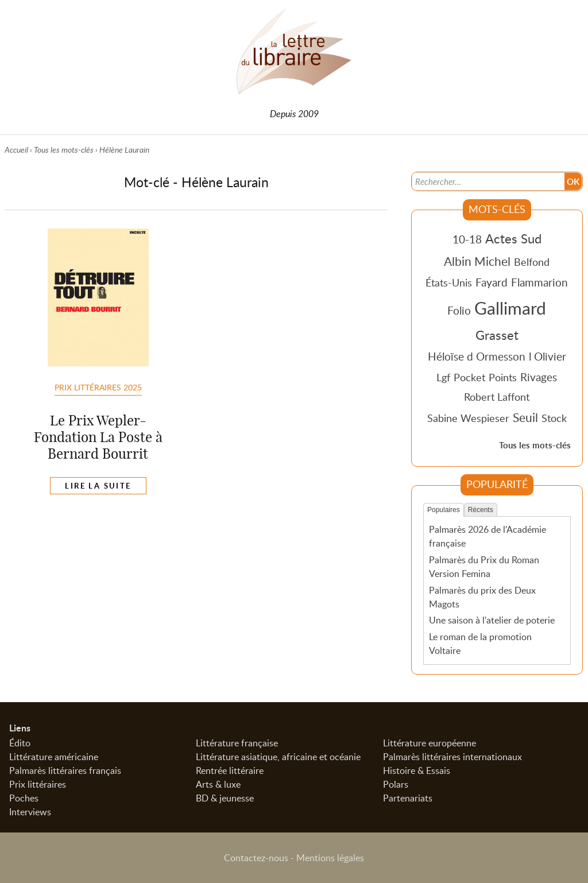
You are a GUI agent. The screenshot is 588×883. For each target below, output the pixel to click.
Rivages (539, 377)
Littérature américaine (54, 757)
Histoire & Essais (417, 770)
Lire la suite (98, 486)
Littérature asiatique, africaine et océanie (278, 757)
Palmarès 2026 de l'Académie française (488, 536)
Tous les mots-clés (64, 150)
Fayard (492, 282)
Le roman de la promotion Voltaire (480, 644)
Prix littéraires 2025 (98, 388)
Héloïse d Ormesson (477, 356)
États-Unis (449, 282)
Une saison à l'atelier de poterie (492, 620)
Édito (20, 743)
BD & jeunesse (225, 798)
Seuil (525, 417)
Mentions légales (330, 858)
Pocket (469, 377)
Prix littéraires (38, 784)
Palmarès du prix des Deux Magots (482, 597)
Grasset (497, 335)
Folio (459, 310)
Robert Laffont (497, 397)
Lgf (443, 377)
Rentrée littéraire (230, 770)
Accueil (16, 150)
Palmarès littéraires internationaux (452, 757)
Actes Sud (513, 238)
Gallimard (510, 308)
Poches (24, 798)
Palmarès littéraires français (65, 770)
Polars (396, 784)
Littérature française (237, 743)
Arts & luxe (218, 784)
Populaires (444, 510)
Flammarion (539, 282)
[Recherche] (487, 181)
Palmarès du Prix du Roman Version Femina (484, 567)
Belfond (532, 262)
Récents (481, 510)
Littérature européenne (430, 743)
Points (503, 377)
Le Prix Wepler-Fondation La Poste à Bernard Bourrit (98, 437)
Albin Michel (477, 261)
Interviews (30, 812)
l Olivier (548, 356)
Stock (554, 418)
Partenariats (408, 798)
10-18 (467, 239)
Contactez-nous (256, 858)
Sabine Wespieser (468, 418)
